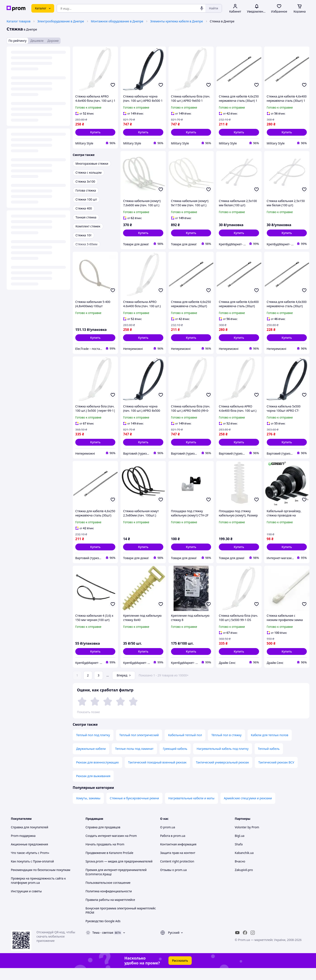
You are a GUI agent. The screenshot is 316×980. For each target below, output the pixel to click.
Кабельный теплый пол (185, 747)
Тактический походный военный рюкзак (157, 774)
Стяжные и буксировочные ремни (134, 810)
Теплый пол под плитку (93, 747)
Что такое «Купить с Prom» (30, 865)
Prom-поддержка (23, 848)
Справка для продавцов (103, 839)
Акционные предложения (29, 856)
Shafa (239, 856)
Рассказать (180, 972)
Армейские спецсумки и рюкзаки (248, 810)
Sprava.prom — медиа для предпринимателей (119, 873)
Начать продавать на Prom (105, 856)
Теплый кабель (269, 761)
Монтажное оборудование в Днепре (117, 21)
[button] (95, 132)
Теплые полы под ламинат (134, 761)
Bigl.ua (240, 848)
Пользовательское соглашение (108, 895)
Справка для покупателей (30, 839)
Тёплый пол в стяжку (226, 747)
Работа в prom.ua (173, 848)
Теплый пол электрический (139, 747)
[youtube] (237, 945)
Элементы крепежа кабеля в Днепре (177, 21)
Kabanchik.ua (244, 865)
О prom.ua (168, 839)
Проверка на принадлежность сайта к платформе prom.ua (38, 892)
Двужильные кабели (91, 761)
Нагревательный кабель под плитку (223, 761)
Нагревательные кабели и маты (191, 810)
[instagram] (253, 945)
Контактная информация (178, 856)
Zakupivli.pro (244, 882)
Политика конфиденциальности (109, 903)
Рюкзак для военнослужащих (97, 774)
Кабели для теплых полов (270, 747)
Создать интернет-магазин (105, 848)
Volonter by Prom (247, 839)
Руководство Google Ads (103, 933)
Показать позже (88, 712)
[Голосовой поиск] (202, 8)
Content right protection (177, 873)
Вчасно (240, 873)
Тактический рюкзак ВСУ (276, 774)
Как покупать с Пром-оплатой (32, 873)
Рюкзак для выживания (93, 788)
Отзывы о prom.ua (173, 882)
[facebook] (245, 945)
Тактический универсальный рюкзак (223, 774)
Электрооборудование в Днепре (61, 21)
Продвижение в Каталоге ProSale (109, 865)
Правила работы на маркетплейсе (110, 912)
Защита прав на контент (178, 865)
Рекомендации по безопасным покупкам (41, 882)
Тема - (103, 944)
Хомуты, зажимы (88, 810)
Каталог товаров (19, 21)
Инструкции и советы (26, 903)
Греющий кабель (175, 761)
